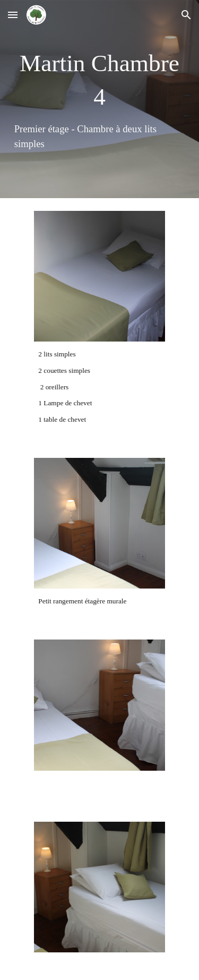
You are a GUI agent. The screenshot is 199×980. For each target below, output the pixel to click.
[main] (100, 99)
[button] (13, 15)
